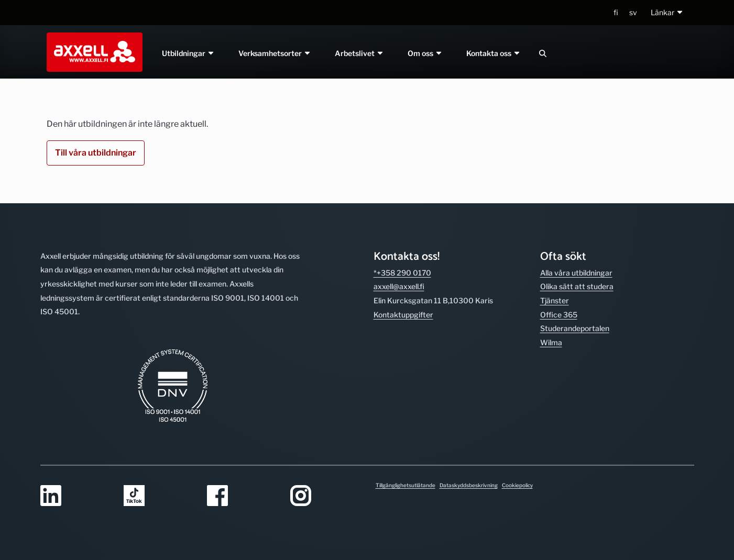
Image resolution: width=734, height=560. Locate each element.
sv (633, 12)
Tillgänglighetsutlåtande (406, 485)
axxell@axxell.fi (399, 286)
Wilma (551, 342)
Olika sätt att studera (577, 286)
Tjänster (555, 300)
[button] (667, 13)
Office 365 (559, 315)
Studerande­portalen (575, 328)
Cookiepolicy (517, 485)
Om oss (425, 53)
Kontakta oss (494, 53)
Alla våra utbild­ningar (576, 273)
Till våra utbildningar (96, 153)
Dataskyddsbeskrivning (469, 485)
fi (616, 12)
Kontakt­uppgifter (403, 315)
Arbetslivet (359, 53)
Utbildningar (189, 53)
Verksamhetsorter (275, 53)
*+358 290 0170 (402, 273)
